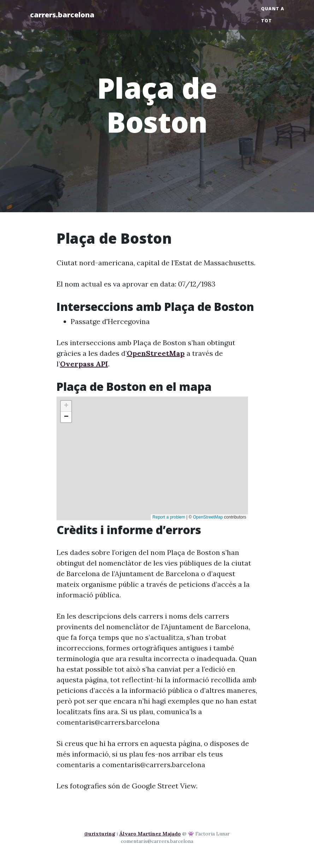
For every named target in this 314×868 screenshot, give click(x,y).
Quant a (273, 9)
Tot (266, 21)
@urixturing (100, 834)
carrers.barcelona (62, 15)
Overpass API (84, 364)
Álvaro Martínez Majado (150, 834)
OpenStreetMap (156, 353)
